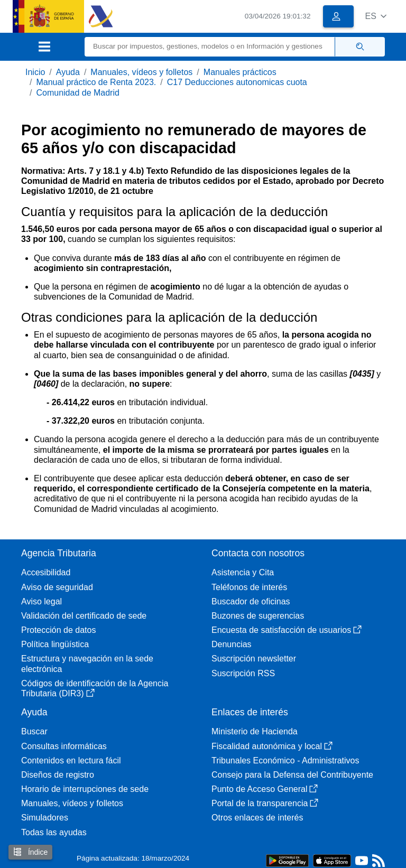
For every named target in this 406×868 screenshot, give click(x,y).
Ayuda (68, 72)
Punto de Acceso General (265, 789)
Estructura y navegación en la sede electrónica (87, 664)
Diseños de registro (58, 775)
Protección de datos (58, 630)
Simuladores (45, 818)
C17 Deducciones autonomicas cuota (237, 82)
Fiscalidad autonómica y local (272, 746)
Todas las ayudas (54, 832)
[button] (376, 16)
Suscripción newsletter (254, 659)
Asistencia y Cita (243, 572)
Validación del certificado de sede (84, 616)
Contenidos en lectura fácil (71, 760)
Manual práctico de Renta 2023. (96, 82)
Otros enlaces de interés (257, 818)
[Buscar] (210, 47)
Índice (30, 852)
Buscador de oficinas (251, 601)
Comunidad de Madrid (77, 93)
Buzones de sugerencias (258, 616)
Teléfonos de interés (249, 587)
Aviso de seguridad (57, 587)
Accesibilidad (46, 572)
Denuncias (232, 644)
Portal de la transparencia (265, 803)
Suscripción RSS (243, 673)
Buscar (34, 731)
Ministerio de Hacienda (255, 731)
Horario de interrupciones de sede (85, 789)
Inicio (35, 72)
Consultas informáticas (64, 746)
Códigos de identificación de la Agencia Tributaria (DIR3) (95, 688)
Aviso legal (41, 601)
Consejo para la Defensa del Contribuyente (292, 775)
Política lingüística (55, 644)
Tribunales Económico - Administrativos (285, 760)
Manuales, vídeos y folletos (141, 72)
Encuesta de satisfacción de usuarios (287, 630)
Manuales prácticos (240, 72)
